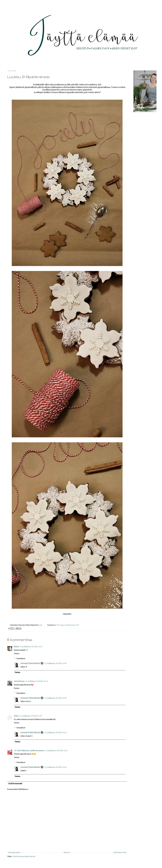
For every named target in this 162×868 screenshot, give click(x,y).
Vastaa (17, 653)
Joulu (62, 625)
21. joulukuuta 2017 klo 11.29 (31, 647)
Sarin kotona (19, 681)
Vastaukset (21, 658)
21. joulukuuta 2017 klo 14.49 (31, 716)
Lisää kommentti (15, 784)
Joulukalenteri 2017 (72, 625)
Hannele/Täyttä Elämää (30, 663)
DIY (58, 625)
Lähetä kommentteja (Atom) (24, 856)
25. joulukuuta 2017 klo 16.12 (56, 751)
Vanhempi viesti (120, 852)
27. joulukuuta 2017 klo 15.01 (55, 733)
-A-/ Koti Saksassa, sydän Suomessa (29, 751)
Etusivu (67, 852)
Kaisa (16, 716)
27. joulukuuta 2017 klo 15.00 (55, 663)
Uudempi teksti (14, 852)
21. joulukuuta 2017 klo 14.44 (37, 681)
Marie (16, 647)
